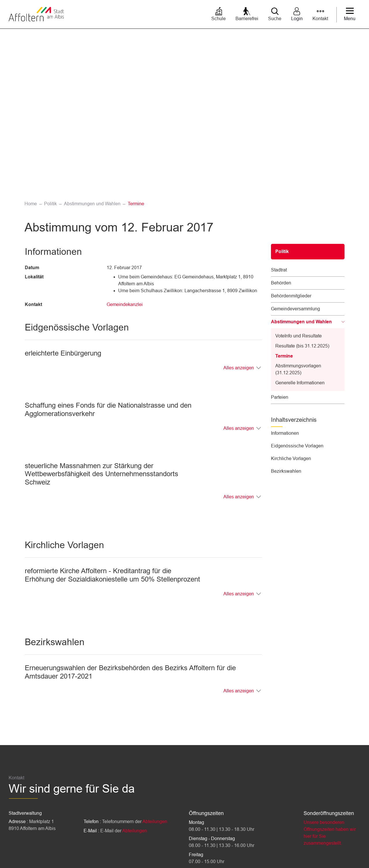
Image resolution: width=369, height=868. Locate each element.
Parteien (280, 324)
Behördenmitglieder (291, 222)
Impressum (270, 853)
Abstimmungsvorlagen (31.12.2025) (298, 296)
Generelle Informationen (300, 309)
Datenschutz (297, 853)
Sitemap (322, 853)
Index (340, 853)
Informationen (285, 360)
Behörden (281, 209)
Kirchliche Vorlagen (291, 385)
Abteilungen (155, 748)
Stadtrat (279, 196)
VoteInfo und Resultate (299, 262)
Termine (284, 284)
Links (356, 853)
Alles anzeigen (239, 294)
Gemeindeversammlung (295, 235)
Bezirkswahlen (286, 398)
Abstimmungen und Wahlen (301, 248)
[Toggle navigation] (350, 15)
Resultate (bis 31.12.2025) (302, 272)
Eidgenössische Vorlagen (297, 372)
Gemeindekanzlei (125, 231)
